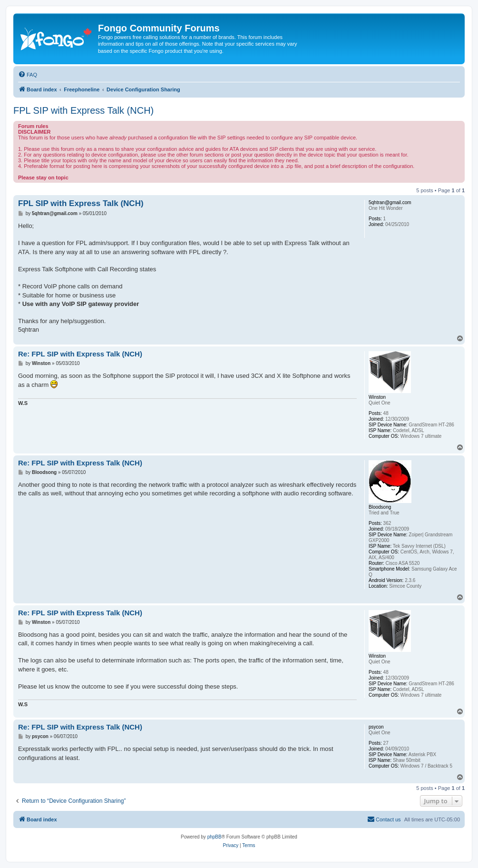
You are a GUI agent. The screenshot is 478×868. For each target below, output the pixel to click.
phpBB (215, 837)
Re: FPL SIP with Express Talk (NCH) (80, 354)
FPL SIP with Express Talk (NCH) (83, 110)
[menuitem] (28, 75)
